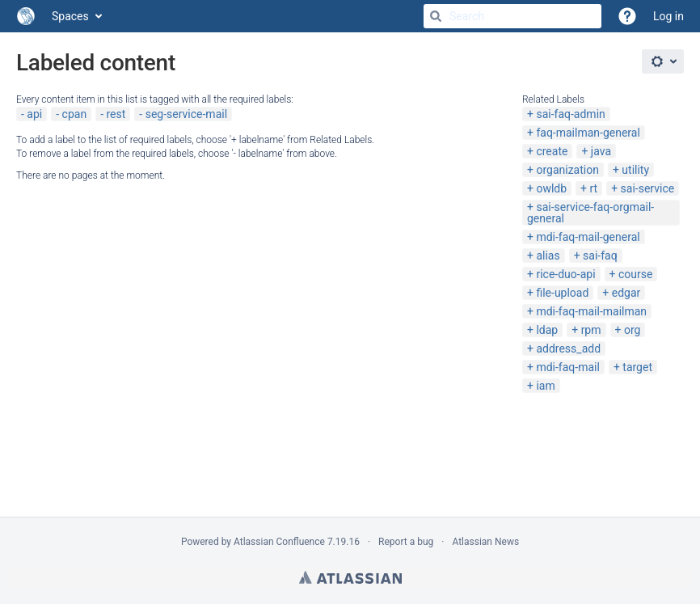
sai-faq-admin (570, 114)
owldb (551, 188)
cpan (75, 114)
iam (545, 386)
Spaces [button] (70, 16)
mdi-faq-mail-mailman (591, 311)
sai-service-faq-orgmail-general (590, 213)
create (552, 151)
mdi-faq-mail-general (588, 237)
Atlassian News (485, 542)
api (34, 114)
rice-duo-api (565, 274)
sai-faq (600, 256)
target (637, 367)
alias (548, 256)
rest (116, 114)
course (635, 274)
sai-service (648, 188)
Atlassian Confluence (279, 542)
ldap (547, 330)
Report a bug (406, 542)
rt (594, 188)
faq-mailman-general (588, 133)
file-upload (562, 293)
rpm (591, 330)
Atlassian (350, 577)
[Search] (436, 16)
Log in (668, 16)
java (601, 151)
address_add (568, 348)
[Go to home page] (26, 16)
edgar (626, 293)
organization (567, 170)
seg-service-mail (186, 114)
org (632, 330)
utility (635, 170)
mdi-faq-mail (567, 367)
